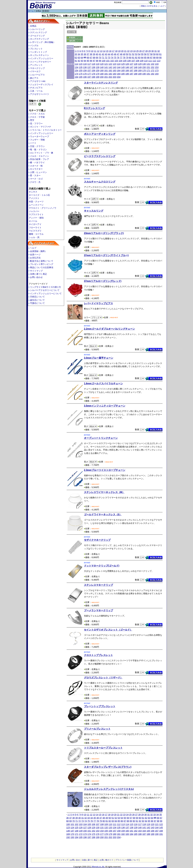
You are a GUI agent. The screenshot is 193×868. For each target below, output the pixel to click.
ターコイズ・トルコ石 (39, 195)
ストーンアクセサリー (41, 62)
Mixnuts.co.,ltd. (98, 867)
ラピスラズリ (35, 231)
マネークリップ (37, 68)
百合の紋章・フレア (40, 159)
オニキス (33, 192)
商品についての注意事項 (42, 267)
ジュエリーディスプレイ (42, 84)
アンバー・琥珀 (36, 218)
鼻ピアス (34, 78)
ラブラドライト (36, 214)
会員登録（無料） (38, 251)
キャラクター (36, 169)
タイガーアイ (35, 224)
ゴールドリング (37, 36)
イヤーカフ (35, 71)
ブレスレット (36, 49)
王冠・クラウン (37, 146)
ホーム (31, 11)
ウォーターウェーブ (40, 136)
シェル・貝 (34, 237)
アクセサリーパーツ (40, 94)
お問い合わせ (36, 277)
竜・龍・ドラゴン (38, 150)
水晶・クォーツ (36, 201)
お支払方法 (35, 258)
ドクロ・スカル (37, 114)
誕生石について (37, 300)
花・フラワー (36, 123)
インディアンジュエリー (42, 58)
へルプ (162, 6)
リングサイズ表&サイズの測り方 (46, 287)
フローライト (35, 228)
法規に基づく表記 (90, 860)
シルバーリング (37, 29)
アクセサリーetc (38, 81)
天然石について (37, 297)
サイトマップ (36, 271)
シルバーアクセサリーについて (45, 290)
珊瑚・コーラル (36, 234)
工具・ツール (36, 91)
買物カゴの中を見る (149, 6)
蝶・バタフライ (37, 162)
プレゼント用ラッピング (42, 264)
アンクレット (36, 65)
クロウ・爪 (35, 182)
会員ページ (35, 254)
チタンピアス (36, 88)
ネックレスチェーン (40, 55)
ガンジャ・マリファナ (41, 127)
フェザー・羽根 (37, 140)
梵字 (32, 120)
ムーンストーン (36, 205)
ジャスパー (34, 211)
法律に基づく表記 (38, 274)
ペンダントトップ (38, 52)
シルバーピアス (37, 75)
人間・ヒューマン (38, 172)
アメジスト (34, 198)
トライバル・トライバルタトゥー (46, 130)
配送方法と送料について (42, 261)
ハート (33, 143)
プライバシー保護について (127, 860)
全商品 (33, 26)
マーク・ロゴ (36, 179)
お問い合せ (75, 860)
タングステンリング (40, 39)
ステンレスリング (38, 32)
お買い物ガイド (106, 860)
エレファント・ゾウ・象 (42, 153)
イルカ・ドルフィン (40, 156)
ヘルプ (33, 248)
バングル (34, 45)
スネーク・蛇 (36, 166)
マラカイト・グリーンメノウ (43, 208)
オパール (33, 221)
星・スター (35, 175)
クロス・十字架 (37, 117)
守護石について (37, 303)
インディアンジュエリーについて (46, 293)
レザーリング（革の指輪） (43, 42)
